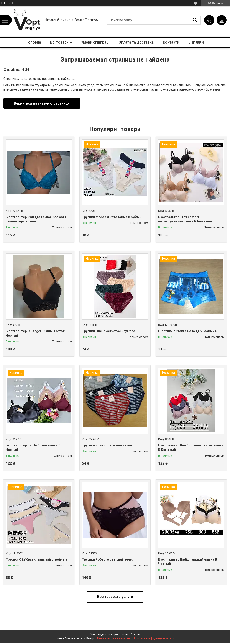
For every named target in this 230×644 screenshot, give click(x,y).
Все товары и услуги (115, 597)
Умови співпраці (95, 42)
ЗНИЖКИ (196, 42)
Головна (34, 42)
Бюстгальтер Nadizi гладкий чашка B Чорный (188, 562)
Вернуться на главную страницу (42, 103)
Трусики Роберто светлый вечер (108, 559)
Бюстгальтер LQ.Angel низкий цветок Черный (35, 333)
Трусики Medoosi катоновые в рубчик (112, 217)
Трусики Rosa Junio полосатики (107, 445)
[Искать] (195, 20)
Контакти (171, 42)
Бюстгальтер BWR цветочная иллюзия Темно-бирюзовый (36, 219)
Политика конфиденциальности (154, 638)
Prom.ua (135, 634)
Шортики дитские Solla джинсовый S (188, 331)
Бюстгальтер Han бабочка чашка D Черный (33, 447)
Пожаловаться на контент (114, 638)
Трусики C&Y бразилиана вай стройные (36, 559)
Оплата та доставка (136, 42)
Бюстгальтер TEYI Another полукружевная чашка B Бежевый (185, 219)
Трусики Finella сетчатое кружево (109, 331)
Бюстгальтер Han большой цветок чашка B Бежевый (191, 447)
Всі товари (59, 42)
